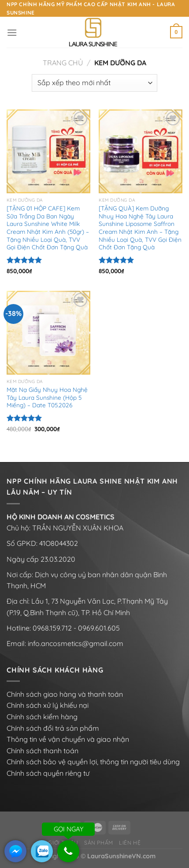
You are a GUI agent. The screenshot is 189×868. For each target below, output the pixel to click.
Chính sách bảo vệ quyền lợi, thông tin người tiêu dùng (93, 762)
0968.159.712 (52, 628)
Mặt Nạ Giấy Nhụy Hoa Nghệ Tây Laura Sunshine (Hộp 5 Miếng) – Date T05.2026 (47, 397)
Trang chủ (63, 63)
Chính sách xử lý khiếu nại (48, 705)
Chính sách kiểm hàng (42, 717)
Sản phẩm (99, 843)
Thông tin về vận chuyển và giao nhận (68, 739)
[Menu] (12, 32)
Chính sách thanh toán (43, 751)
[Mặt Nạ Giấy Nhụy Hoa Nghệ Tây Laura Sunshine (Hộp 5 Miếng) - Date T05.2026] (48, 333)
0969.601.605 (99, 628)
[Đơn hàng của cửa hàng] (94, 83)
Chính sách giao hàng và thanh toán (65, 694)
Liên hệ (130, 843)
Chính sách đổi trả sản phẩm (53, 728)
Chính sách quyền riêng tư (48, 773)
